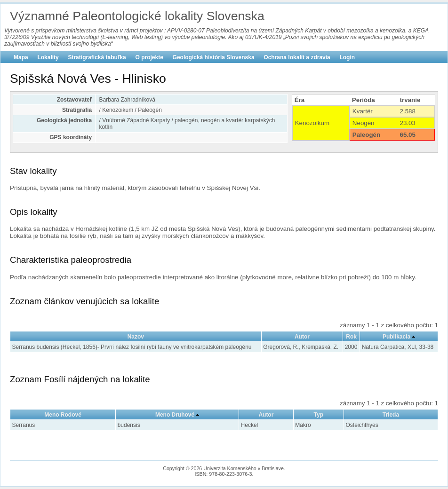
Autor (302, 337)
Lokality (48, 57)
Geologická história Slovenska (214, 57)
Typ (319, 415)
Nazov (136, 337)
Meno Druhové (175, 415)
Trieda (391, 415)
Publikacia (396, 337)
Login (347, 57)
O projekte (149, 57)
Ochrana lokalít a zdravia (297, 57)
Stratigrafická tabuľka (97, 57)
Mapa (21, 57)
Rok (351, 337)
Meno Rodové (63, 415)
